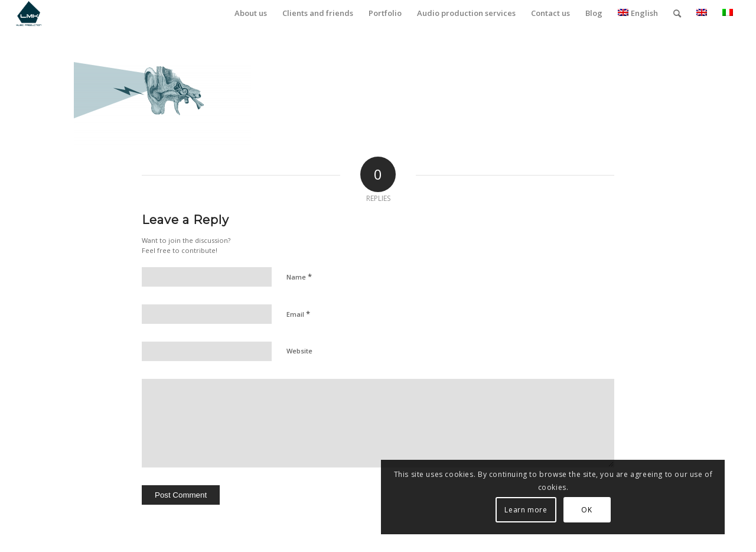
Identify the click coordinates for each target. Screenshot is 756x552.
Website (299, 351)
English (638, 13)
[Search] (677, 13)
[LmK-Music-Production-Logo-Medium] (29, 13)
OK (677, 510)
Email (298, 314)
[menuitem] (251, 13)
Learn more (617, 510)
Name (299, 277)
